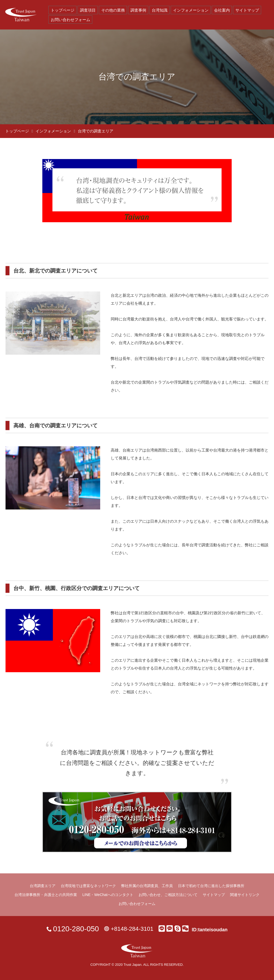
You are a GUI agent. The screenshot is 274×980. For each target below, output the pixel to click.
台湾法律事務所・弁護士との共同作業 (46, 895)
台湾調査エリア (43, 886)
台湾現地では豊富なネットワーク (88, 886)
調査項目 (88, 10)
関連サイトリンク (245, 895)
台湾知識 (160, 10)
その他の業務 (113, 10)
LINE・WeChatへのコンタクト (108, 895)
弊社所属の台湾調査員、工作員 (147, 886)
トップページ (63, 10)
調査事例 (138, 10)
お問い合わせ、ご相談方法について (168, 895)
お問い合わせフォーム (70, 20)
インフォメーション (191, 10)
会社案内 (222, 10)
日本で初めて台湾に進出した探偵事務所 (211, 886)
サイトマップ (247, 10)
